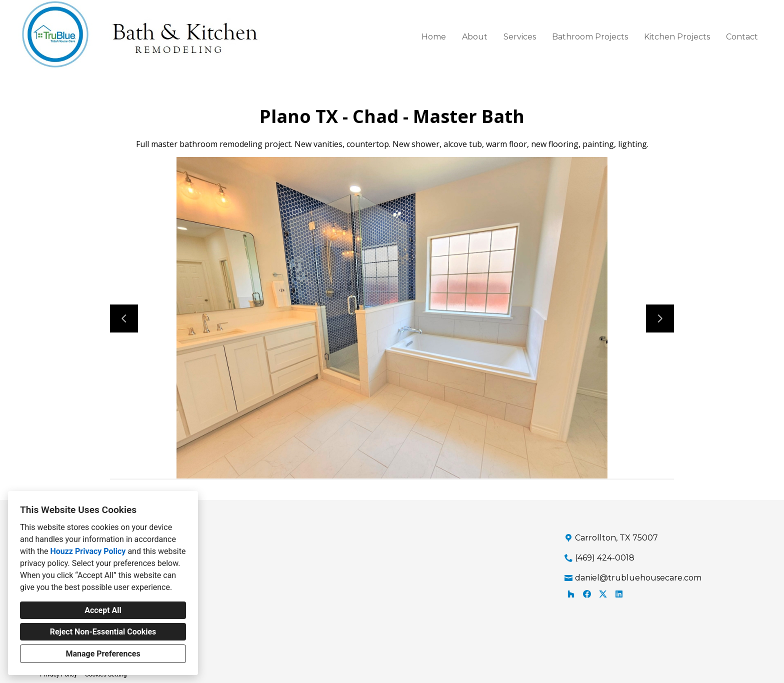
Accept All (103, 610)
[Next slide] (660, 318)
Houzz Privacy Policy (88, 551)
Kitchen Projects (677, 37)
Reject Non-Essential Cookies (103, 632)
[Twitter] (603, 594)
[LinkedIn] (619, 594)
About (475, 37)
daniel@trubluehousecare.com (638, 578)
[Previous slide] (124, 318)
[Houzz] (571, 594)
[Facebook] (587, 594)
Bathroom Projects (590, 37)
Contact (742, 37)
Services (520, 37)
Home (434, 37)
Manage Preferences (103, 654)
